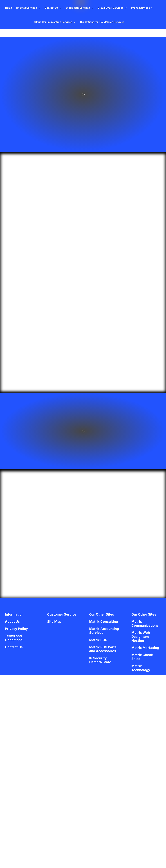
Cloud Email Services (110, 8)
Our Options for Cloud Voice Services (102, 22)
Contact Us (51, 8)
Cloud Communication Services (53, 22)
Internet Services (27, 8)
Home (9, 8)
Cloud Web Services (78, 8)
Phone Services (140, 8)
